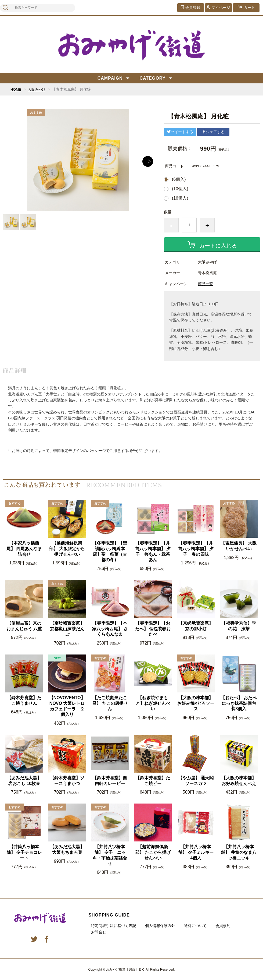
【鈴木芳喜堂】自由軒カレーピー (110, 781)
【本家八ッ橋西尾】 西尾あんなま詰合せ (24, 549)
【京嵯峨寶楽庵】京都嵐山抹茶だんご (67, 629)
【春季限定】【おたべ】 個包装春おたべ (153, 629)
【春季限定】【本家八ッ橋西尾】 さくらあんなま (110, 629)
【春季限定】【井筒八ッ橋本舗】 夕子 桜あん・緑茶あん (153, 551)
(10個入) (180, 189)
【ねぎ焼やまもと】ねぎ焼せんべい (153, 703)
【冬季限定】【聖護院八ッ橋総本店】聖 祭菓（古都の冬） (110, 551)
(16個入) (180, 198)
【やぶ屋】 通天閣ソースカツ (196, 781)
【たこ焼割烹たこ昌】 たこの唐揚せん (110, 703)
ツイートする (180, 132)
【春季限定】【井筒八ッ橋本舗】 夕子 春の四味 (196, 549)
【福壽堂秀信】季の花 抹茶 (239, 626)
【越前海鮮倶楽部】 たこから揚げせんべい (153, 852)
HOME (16, 89)
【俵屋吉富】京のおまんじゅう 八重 (24, 626)
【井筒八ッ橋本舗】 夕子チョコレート (24, 852)
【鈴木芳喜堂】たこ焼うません (24, 700)
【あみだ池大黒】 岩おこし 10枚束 (24, 781)
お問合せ (99, 932)
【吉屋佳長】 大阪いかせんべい (239, 546)
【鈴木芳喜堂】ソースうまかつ (67, 781)
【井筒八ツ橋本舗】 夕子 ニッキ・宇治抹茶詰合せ (110, 855)
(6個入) (179, 179)
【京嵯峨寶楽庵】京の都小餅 (196, 626)
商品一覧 (206, 284)
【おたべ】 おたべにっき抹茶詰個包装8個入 (239, 703)
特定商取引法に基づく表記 (114, 926)
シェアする (213, 132)
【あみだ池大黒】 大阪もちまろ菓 (67, 850)
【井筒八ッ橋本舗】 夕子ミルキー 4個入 (197, 852)
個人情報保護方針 (160, 926)
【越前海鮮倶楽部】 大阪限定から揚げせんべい (67, 549)
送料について (195, 926)
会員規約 (223, 926)
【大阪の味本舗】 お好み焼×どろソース (196, 703)
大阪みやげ (38, 89)
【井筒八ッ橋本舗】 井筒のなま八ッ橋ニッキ (239, 852)
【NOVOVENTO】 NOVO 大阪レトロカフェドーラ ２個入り (67, 706)
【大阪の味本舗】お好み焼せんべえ (239, 781)
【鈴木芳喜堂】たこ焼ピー (153, 781)
